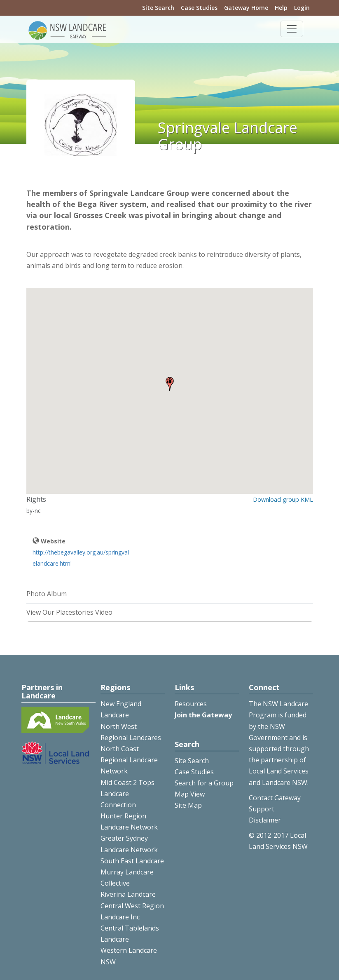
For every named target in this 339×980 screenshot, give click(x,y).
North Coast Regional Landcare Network (129, 760)
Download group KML (283, 499)
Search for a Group (204, 783)
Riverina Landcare (128, 894)
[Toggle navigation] (292, 29)
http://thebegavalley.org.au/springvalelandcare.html (81, 558)
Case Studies (199, 8)
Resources (191, 704)
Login (302, 8)
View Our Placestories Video (69, 612)
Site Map (188, 805)
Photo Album (47, 594)
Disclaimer (265, 820)
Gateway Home (246, 8)
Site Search (158, 8)
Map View (190, 794)
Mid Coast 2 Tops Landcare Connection (127, 794)
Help (281, 8)
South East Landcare (132, 861)
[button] (170, 384)
